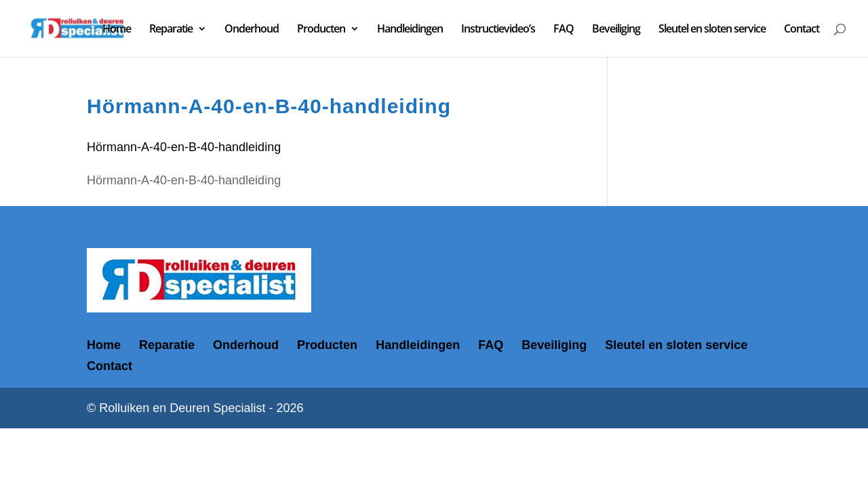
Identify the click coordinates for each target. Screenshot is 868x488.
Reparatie (171, 30)
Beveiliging (616, 30)
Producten (321, 30)
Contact (802, 30)
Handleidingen (410, 30)
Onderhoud (252, 30)
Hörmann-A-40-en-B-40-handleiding (184, 147)
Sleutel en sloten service (712, 30)
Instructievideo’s (498, 30)
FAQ (564, 30)
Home (117, 30)
